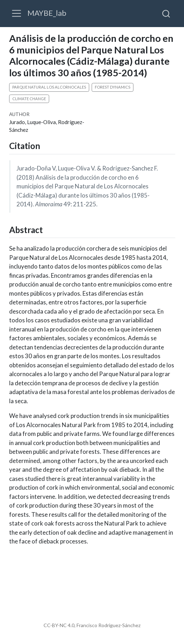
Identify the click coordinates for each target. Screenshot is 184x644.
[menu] (17, 13)
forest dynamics (113, 87)
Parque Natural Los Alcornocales (49, 87)
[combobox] (166, 13)
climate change (29, 99)
